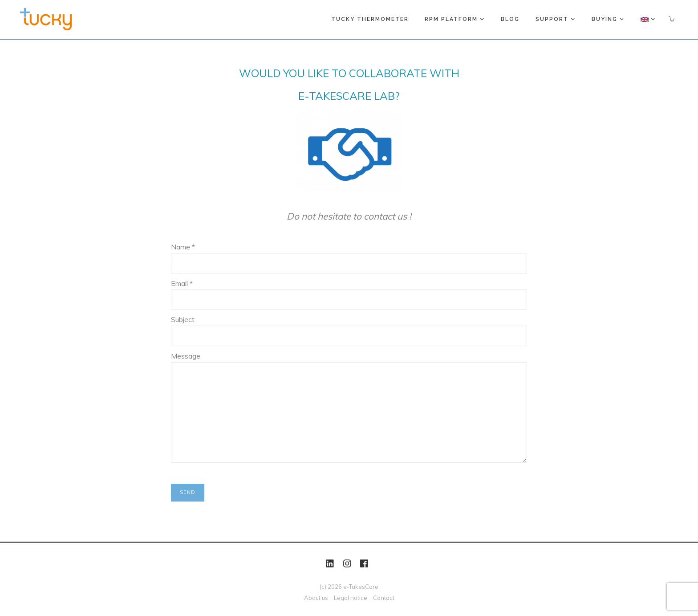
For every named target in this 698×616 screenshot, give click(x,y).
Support (555, 19)
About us (316, 598)
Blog (510, 19)
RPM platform (454, 19)
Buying (607, 19)
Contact (384, 598)
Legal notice (351, 598)
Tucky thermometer (370, 19)
